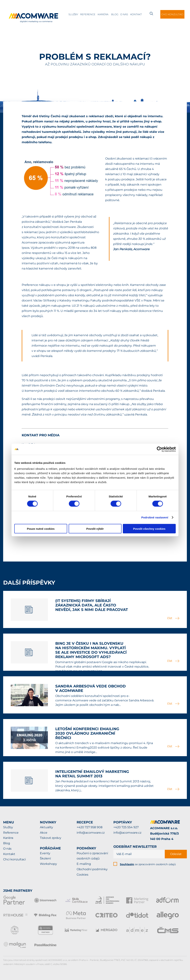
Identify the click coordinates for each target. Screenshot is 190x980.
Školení (45, 858)
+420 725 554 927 (126, 827)
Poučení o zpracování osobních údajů (92, 856)
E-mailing (84, 864)
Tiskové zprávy (51, 838)
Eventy (45, 853)
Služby (73, 14)
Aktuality (46, 827)
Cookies (82, 875)
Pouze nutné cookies (41, 529)
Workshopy (48, 864)
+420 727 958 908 (90, 827)
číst (173, 618)
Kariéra (103, 14)
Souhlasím (127, 864)
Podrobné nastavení (155, 517)
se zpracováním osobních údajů (148, 864)
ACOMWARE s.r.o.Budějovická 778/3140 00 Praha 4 (164, 834)
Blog (115, 14)
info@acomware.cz (91, 833)
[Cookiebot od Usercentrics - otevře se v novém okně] (159, 449)
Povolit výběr (95, 529)
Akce (44, 833)
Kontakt (136, 14)
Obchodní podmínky (92, 869)
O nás (124, 14)
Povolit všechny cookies (149, 529)
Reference (88, 14)
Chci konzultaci (172, 14)
